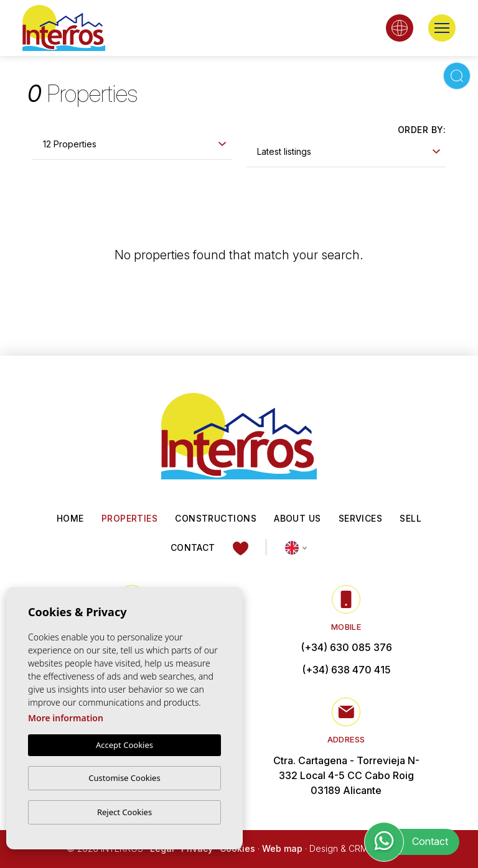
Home (70, 518)
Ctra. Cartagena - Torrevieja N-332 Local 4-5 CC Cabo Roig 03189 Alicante (346, 776)
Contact (193, 547)
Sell (410, 518)
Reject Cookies (124, 812)
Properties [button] (130, 518)
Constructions (216, 518)
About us (298, 518)
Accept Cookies (124, 745)
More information (66, 718)
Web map (282, 849)
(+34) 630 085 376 (346, 648)
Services (361, 518)
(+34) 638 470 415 (346, 670)
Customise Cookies (124, 778)
